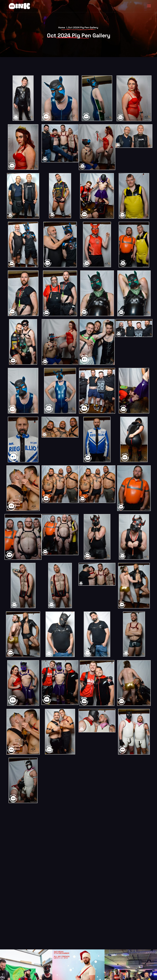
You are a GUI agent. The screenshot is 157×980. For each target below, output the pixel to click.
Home (62, 27)
